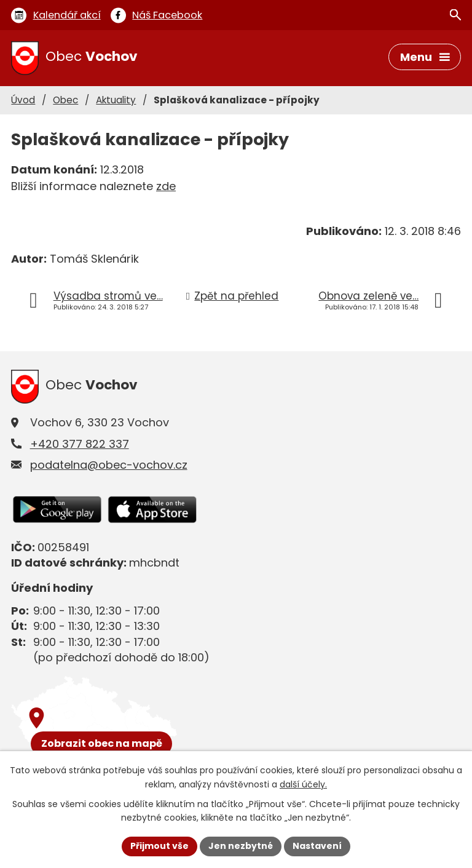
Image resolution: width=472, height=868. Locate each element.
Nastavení (317, 846)
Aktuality (116, 100)
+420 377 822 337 (80, 444)
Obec (65, 100)
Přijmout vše (159, 846)
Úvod (23, 100)
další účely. (303, 784)
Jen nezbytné (241, 846)
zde (166, 186)
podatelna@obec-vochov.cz (109, 465)
